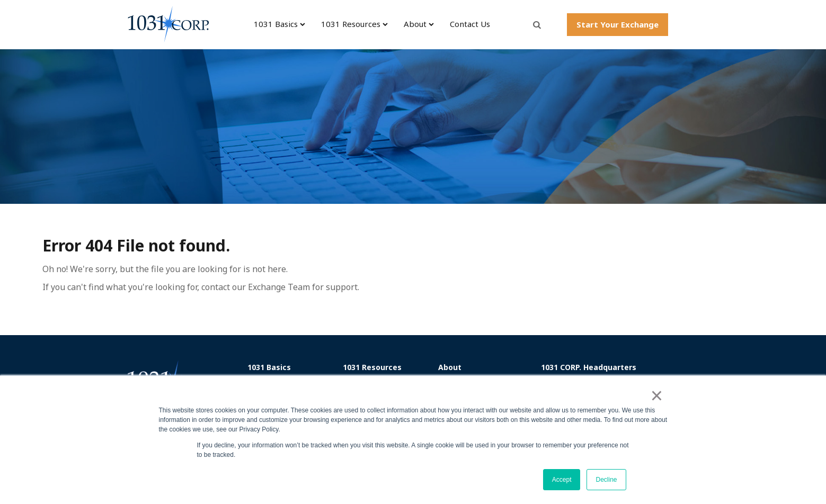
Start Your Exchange (618, 24)
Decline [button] (606, 480)
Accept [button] (562, 480)
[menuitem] (291, 367)
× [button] (657, 395)
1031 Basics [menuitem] (276, 24)
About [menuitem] (415, 24)
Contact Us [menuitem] (470, 24)
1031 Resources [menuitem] (351, 24)
